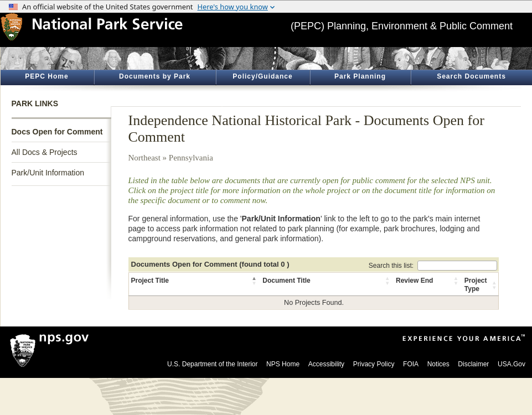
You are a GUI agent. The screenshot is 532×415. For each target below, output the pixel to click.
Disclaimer (473, 364)
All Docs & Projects (45, 152)
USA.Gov (512, 364)
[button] (255, 281)
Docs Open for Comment (57, 132)
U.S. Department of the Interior (212, 364)
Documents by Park (155, 76)
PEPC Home (47, 76)
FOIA (411, 364)
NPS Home (283, 364)
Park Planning (360, 76)
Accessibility (326, 364)
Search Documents (471, 76)
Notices (438, 364)
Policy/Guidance (262, 76)
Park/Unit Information (48, 173)
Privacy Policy (374, 364)
